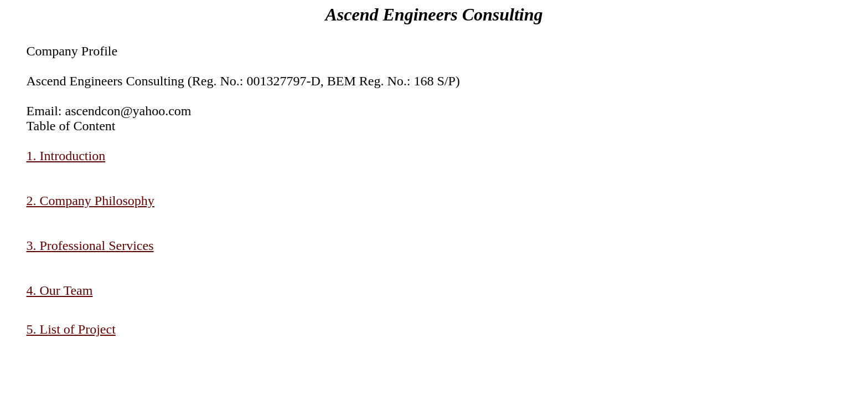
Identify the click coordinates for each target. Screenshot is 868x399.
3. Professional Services (90, 245)
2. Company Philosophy (91, 201)
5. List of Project (71, 329)
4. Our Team (60, 290)
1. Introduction (66, 156)
